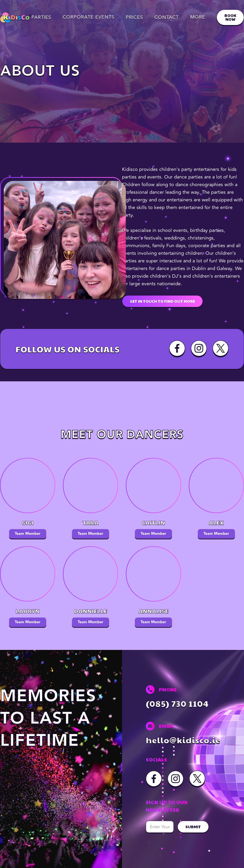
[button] (89, 17)
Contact (167, 17)
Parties (41, 17)
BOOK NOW (230, 17)
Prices (134, 17)
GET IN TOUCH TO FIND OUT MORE (162, 301)
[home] (16, 17)
